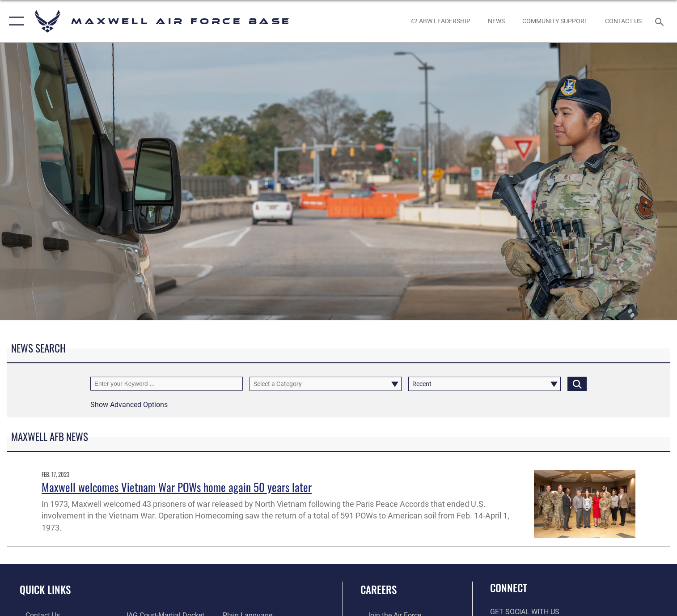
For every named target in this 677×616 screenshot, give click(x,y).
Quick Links (45, 589)
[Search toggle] (660, 21)
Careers (379, 589)
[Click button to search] (577, 384)
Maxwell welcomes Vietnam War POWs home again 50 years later (177, 487)
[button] (15, 21)
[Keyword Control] (167, 384)
